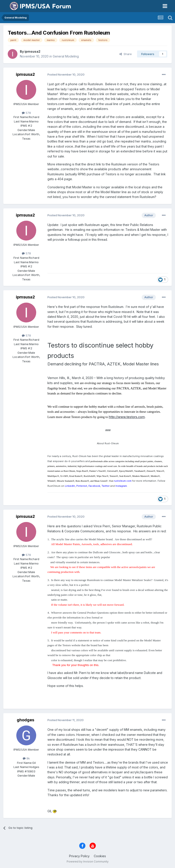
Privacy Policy (79, 856)
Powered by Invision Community (88, 862)
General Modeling (66, 56)
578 (26, 113)
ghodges (25, 720)
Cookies (100, 856)
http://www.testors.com (127, 417)
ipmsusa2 (32, 51)
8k (26, 758)
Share (126, 54)
